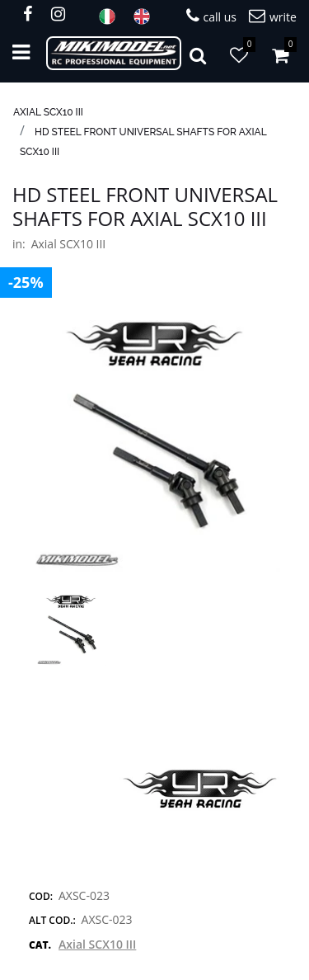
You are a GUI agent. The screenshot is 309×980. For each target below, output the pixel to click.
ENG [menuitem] (147, 16)
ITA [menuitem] (112, 16)
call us (211, 16)
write (273, 16)
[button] (154, 445)
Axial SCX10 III (48, 112)
